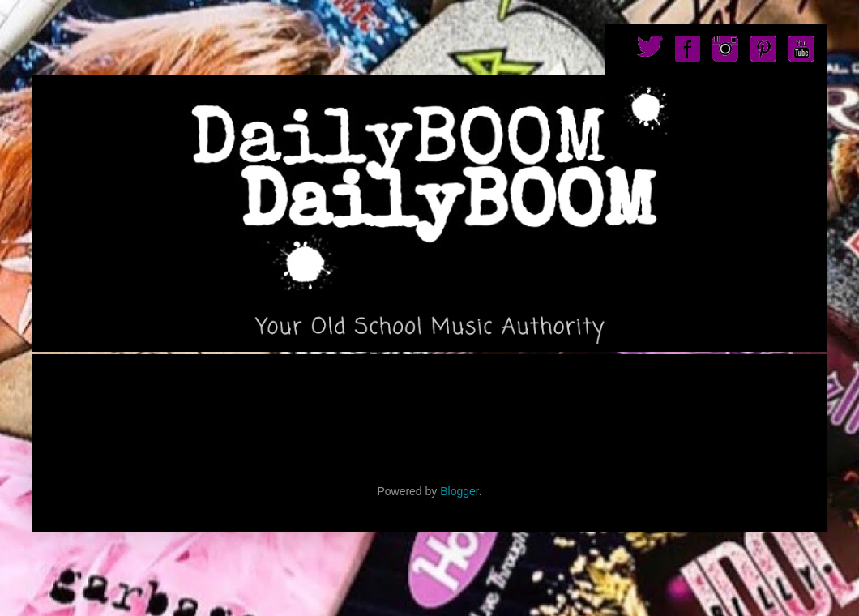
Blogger (459, 491)
